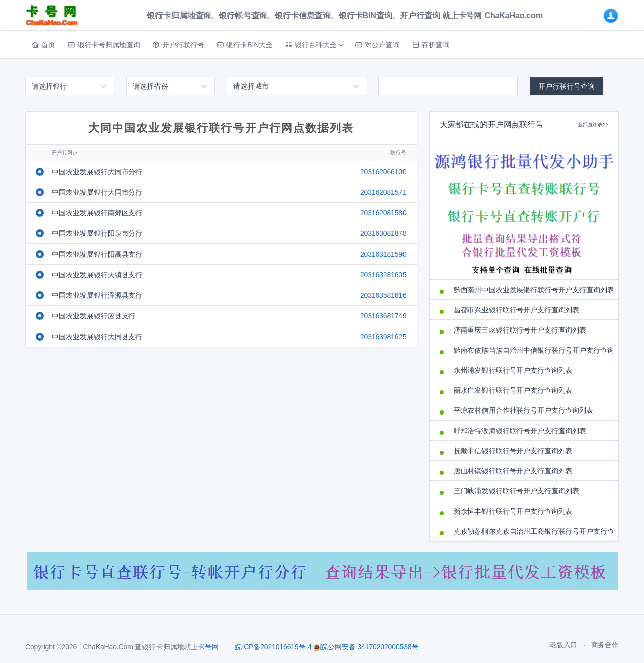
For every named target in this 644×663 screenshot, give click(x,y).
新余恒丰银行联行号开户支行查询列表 (513, 511)
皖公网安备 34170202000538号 (366, 647)
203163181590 (383, 254)
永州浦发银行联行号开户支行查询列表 (513, 370)
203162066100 (383, 172)
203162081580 (383, 213)
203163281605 (383, 275)
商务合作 (605, 645)
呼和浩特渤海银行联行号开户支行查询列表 (520, 431)
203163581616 (383, 295)
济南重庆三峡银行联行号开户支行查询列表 (520, 330)
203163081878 (383, 233)
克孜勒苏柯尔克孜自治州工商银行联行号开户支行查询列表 (531, 531)
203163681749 (383, 316)
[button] (314, 45)
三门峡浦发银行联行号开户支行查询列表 (516, 491)
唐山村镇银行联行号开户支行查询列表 (513, 471)
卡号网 (208, 647)
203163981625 (383, 337)
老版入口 (563, 645)
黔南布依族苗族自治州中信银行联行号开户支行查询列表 (531, 350)
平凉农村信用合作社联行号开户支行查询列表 (524, 410)
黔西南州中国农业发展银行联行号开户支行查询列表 (531, 290)
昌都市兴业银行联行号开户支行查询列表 (516, 310)
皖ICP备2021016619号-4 (273, 647)
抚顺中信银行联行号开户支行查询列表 (513, 451)
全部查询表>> (593, 125)
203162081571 (383, 192)
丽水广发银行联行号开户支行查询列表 (513, 390)
